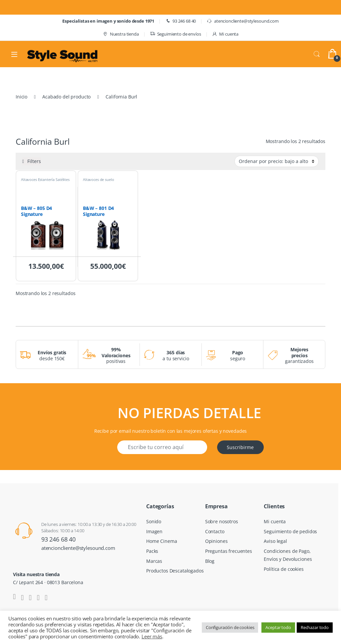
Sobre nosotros (222, 521)
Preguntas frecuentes (229, 551)
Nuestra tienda (121, 34)
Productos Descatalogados (175, 571)
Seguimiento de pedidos (290, 531)
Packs (152, 551)
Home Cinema (162, 541)
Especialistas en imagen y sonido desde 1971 (108, 21)
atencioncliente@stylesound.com (243, 21)
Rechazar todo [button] (315, 627)
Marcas (154, 561)
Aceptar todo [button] (278, 627)
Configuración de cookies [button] (230, 627)
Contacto (215, 531)
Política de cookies (284, 569)
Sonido (154, 521)
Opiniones (216, 541)
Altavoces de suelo (98, 179)
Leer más (152, 636)
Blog (210, 561)
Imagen (154, 531)
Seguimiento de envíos (175, 34)
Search (317, 54)
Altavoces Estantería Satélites (45, 179)
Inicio (21, 97)
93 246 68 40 (180, 21)
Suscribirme (240, 447)
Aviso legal (275, 541)
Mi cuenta (225, 34)
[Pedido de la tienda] (277, 161)
